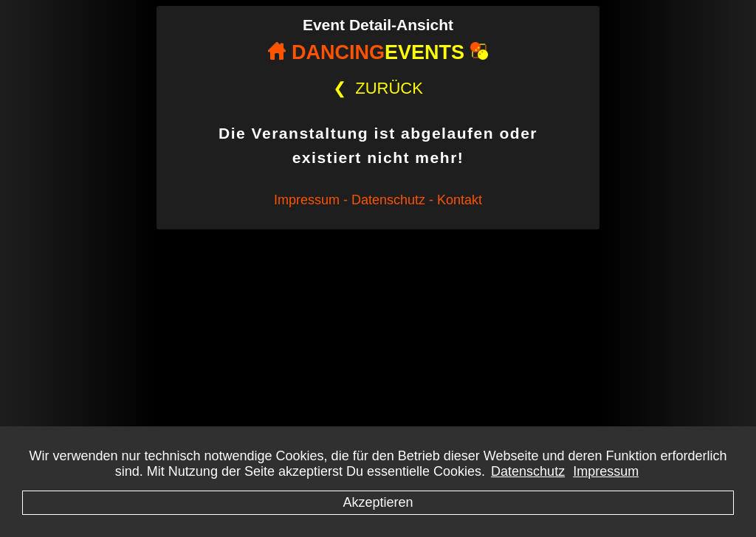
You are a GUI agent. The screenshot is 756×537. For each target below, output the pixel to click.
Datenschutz (528, 471)
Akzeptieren (378, 502)
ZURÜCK (378, 88)
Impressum (606, 471)
